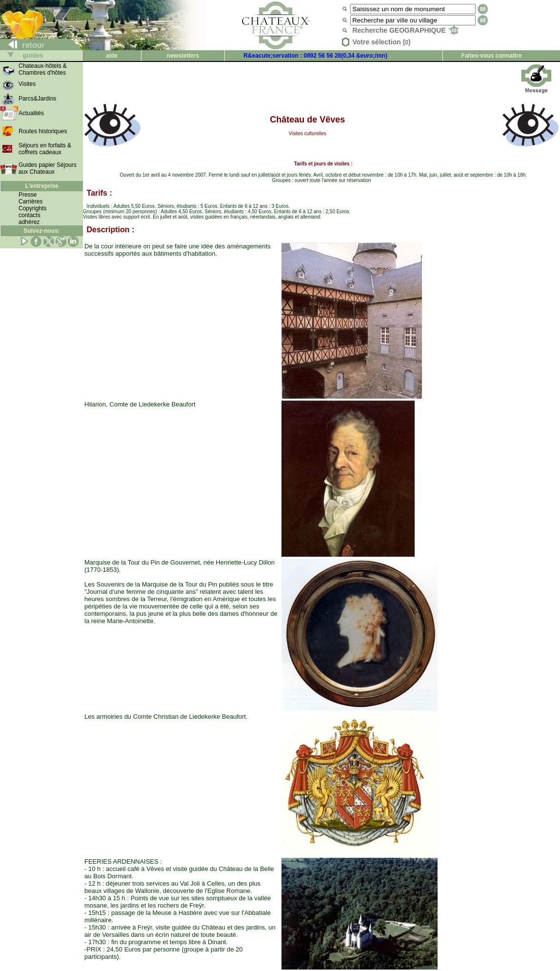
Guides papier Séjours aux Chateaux (48, 168)
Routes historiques (43, 131)
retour (23, 45)
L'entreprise (41, 186)
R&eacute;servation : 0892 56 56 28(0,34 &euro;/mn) (315, 56)
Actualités (31, 113)
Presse (28, 195)
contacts (30, 215)
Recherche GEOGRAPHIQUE (405, 30)
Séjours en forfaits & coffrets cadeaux (45, 149)
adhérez (29, 222)
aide (112, 56)
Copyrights (32, 208)
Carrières (30, 202)
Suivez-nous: (42, 231)
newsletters (183, 56)
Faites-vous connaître (492, 56)
